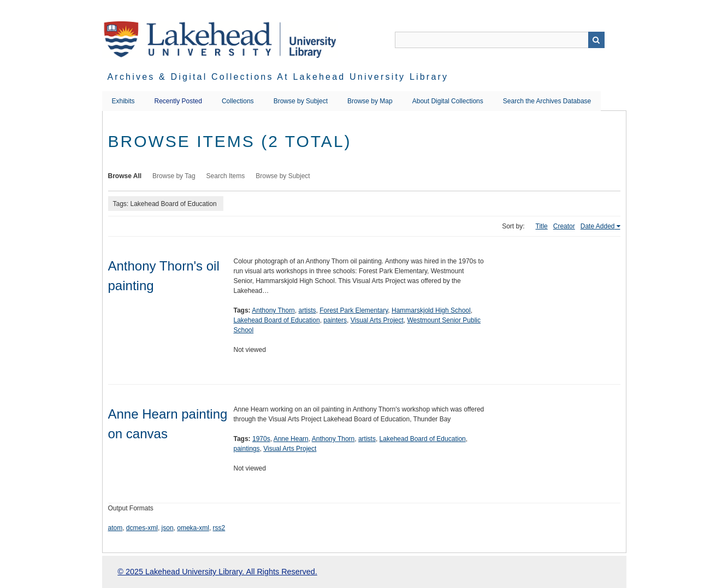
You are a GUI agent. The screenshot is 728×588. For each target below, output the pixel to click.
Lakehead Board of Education (277, 320)
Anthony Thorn (273, 310)
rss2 (219, 528)
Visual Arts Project (377, 320)
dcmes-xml (142, 528)
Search (596, 40)
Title (542, 226)
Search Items (226, 176)
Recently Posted (178, 101)
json (168, 528)
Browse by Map (370, 101)
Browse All (125, 176)
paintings (247, 449)
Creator (564, 226)
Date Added (598, 226)
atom (116, 528)
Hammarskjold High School (431, 310)
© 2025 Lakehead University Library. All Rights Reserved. (217, 572)
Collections (238, 101)
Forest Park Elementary (354, 310)
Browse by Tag (174, 176)
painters (335, 320)
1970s (261, 439)
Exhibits (123, 101)
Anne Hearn (291, 439)
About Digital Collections (448, 101)
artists (307, 310)
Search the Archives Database (547, 101)
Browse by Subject (301, 101)
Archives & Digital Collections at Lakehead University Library (278, 77)
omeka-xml (193, 528)
